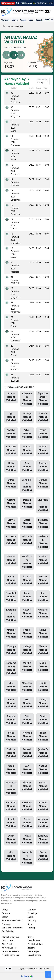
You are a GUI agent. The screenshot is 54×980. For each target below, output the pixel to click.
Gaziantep (43, 542)
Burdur (43, 467)
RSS (9, 968)
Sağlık (30, 917)
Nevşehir (27, 687)
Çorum (11, 503)
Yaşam (23, 20)
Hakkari (43, 560)
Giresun (11, 560)
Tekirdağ (27, 736)
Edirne (11, 523)
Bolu (27, 467)
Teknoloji (32, 920)
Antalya (11, 433)
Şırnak (11, 823)
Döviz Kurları (8, 941)
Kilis (11, 856)
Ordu (11, 703)
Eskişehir (27, 540)
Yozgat (43, 769)
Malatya (27, 650)
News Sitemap (34, 955)
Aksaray (27, 786)
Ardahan (43, 823)
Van (27, 769)
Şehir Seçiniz (42, 79)
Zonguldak (11, 788)
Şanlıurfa (43, 753)
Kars (43, 597)
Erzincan (43, 523)
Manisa (43, 650)
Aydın (43, 433)
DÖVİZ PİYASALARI (25, 3)
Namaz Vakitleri (14, 26)
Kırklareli (43, 613)
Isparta (27, 580)
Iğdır (11, 839)
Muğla (43, 666)
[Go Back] (48, 974)
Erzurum (11, 540)
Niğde (43, 687)
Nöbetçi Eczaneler (10, 955)
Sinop (43, 720)
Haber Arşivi (33, 951)
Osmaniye (27, 858)
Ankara (43, 417)
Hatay (11, 580)
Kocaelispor (41, 20)
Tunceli (27, 753)
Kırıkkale (27, 806)
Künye (31, 937)
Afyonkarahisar (43, 399)
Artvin (27, 433)
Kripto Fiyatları (9, 948)
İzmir (27, 597)
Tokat (43, 736)
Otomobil (6, 924)
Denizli (27, 503)
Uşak (11, 769)
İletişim (31, 948)
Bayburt (43, 786)
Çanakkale (27, 485)
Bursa (11, 483)
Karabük (43, 839)
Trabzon (11, 753)
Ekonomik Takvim (10, 951)
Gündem (5, 20)
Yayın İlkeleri (34, 941)
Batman (43, 806)
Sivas (11, 736)
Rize (27, 703)
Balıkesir (11, 450)
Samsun (11, 720)
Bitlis (11, 467)
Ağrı (11, 417)
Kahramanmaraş (11, 668)
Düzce (43, 856)
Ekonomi (6, 913)
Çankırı (43, 483)
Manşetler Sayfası (10, 937)
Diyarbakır (43, 505)
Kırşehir (11, 633)
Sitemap (32, 928)
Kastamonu (11, 615)
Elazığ (27, 523)
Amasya (27, 417)
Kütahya (11, 650)
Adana (11, 397)
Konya (43, 633)
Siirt (27, 720)
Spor (31, 20)
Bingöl (43, 450)
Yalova (27, 839)
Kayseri (27, 613)
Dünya (15, 20)
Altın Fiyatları (8, 944)
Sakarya (43, 703)
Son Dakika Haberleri (12, 928)
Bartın (27, 823)
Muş (11, 687)
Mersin (43, 580)
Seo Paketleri (8, 931)
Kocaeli (27, 633)
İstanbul (11, 597)
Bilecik (27, 450)
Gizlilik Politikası (35, 944)
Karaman (11, 806)
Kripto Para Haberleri (12, 920)
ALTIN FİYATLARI (42, 3)
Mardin (27, 666)
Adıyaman (27, 399)
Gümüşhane (27, 562)
